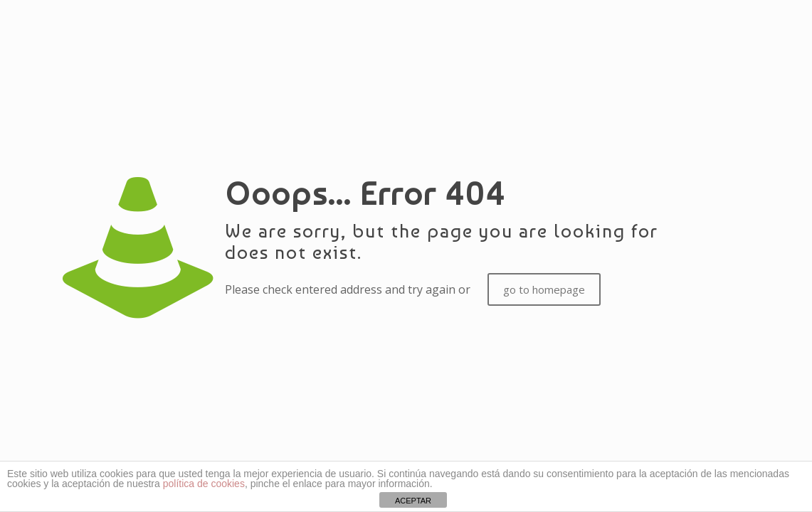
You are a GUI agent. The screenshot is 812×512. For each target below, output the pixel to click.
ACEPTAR (413, 501)
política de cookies (204, 484)
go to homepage (544, 289)
